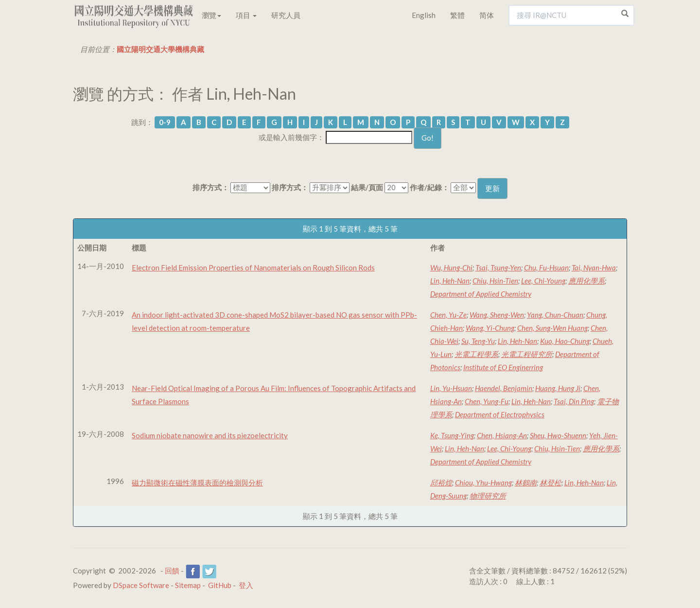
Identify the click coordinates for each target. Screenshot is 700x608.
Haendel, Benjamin (504, 388)
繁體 (457, 15)
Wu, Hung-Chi (451, 268)
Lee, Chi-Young (543, 281)
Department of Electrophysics (500, 414)
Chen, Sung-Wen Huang (552, 328)
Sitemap (188, 585)
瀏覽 (211, 15)
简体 (487, 15)
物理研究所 (488, 496)
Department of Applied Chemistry (481, 294)
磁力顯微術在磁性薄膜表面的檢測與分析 (197, 483)
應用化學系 (586, 281)
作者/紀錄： (429, 187)
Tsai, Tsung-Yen (498, 268)
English (424, 15)
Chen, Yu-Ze (448, 315)
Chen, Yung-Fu (487, 401)
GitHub (220, 585)
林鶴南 (526, 483)
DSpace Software (141, 585)
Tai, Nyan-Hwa (594, 268)
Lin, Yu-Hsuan (451, 388)
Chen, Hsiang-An (502, 435)
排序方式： (211, 187)
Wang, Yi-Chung (490, 328)
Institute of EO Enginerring (503, 367)
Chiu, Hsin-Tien (495, 281)
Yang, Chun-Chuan (555, 315)
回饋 (172, 571)
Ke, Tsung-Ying (452, 435)
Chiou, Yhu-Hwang (483, 483)
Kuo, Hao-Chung (565, 341)
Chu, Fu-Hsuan (546, 268)
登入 (246, 585)
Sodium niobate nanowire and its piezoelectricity (210, 435)
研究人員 (286, 15)
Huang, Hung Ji (558, 388)
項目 (246, 15)
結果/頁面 (367, 187)
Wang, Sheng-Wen (497, 315)
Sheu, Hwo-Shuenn (558, 435)
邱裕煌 (441, 483)
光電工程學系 (476, 354)
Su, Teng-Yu (478, 341)
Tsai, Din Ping (574, 401)
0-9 (165, 122)
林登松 (551, 483)
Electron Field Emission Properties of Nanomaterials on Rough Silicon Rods (253, 268)
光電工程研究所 (527, 354)
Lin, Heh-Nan (450, 281)
